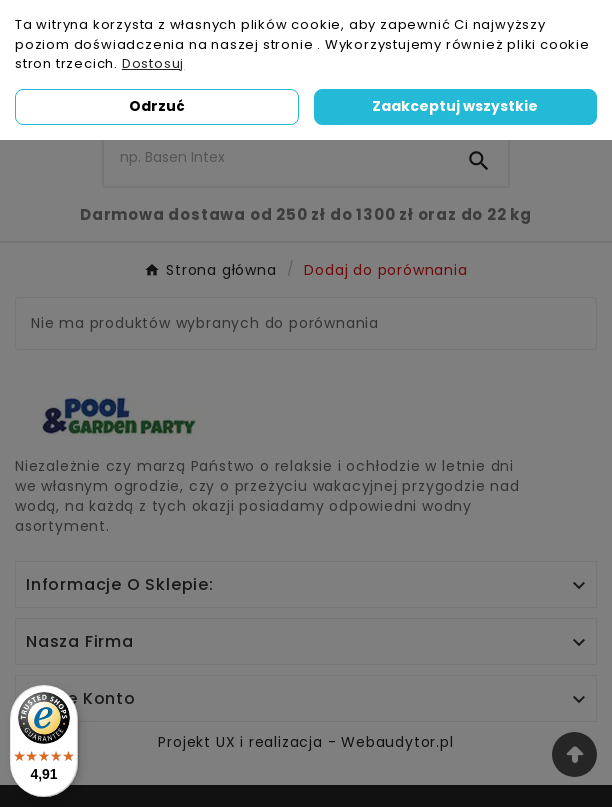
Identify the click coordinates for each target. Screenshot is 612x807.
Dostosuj (153, 63)
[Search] (479, 161)
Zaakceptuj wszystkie (455, 106)
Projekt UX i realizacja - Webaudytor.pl (305, 742)
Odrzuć (157, 106)
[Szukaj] (276, 157)
